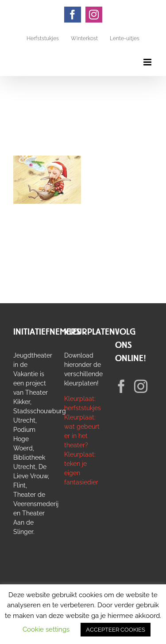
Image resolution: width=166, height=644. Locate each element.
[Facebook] (121, 386)
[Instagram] (141, 386)
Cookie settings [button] (46, 629)
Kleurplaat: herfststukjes (83, 403)
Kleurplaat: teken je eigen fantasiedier (81, 468)
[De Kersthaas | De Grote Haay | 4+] (47, 160)
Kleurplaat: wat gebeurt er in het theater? (82, 431)
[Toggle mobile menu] (148, 62)
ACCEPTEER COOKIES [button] (116, 630)
